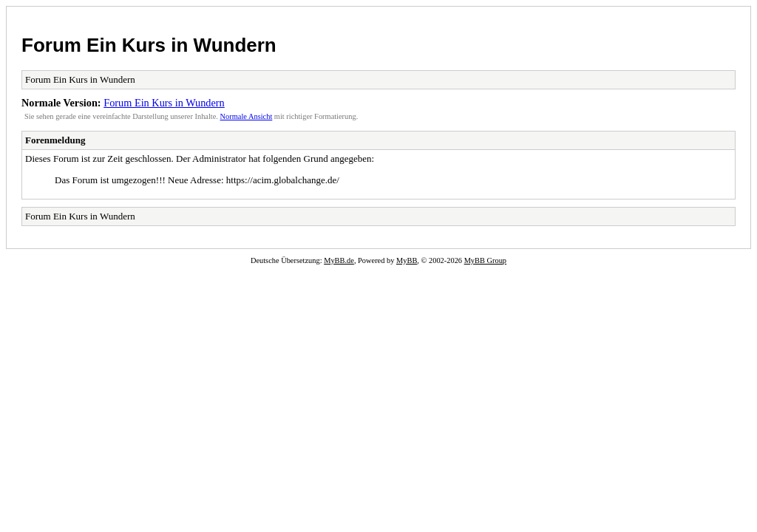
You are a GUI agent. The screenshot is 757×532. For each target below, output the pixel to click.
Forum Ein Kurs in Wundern (149, 45)
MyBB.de (339, 260)
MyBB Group (485, 260)
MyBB (407, 260)
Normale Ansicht (247, 116)
